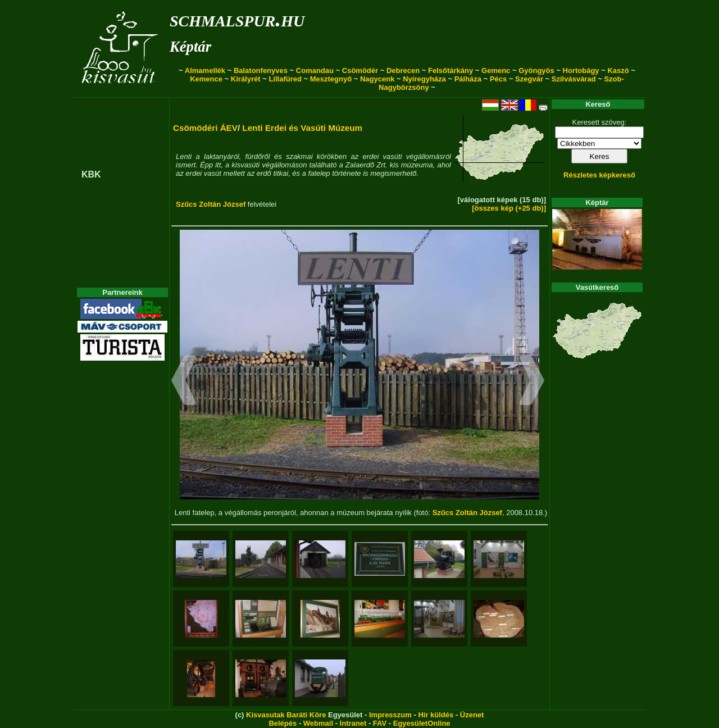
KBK (91, 174)
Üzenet (472, 715)
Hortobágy (581, 70)
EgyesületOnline (422, 723)
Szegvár (529, 79)
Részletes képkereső (599, 175)
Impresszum (390, 715)
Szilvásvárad (574, 79)
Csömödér (360, 70)
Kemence (206, 79)
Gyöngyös (536, 70)
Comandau (315, 70)
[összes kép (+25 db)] (509, 208)
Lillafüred (285, 79)
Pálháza (468, 79)
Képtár (190, 47)
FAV (380, 723)
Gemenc (496, 70)
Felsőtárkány (450, 70)
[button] (184, 382)
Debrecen (403, 70)
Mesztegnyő (331, 79)
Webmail (318, 723)
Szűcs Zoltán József (211, 204)
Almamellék (205, 70)
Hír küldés (436, 715)
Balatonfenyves (261, 70)
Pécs (498, 79)
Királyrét (246, 79)
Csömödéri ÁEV (205, 128)
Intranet (353, 723)
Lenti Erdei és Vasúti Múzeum (302, 128)
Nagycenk (377, 79)
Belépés (283, 723)
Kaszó (618, 70)
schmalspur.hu (237, 19)
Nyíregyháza (424, 79)
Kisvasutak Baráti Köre (286, 715)
